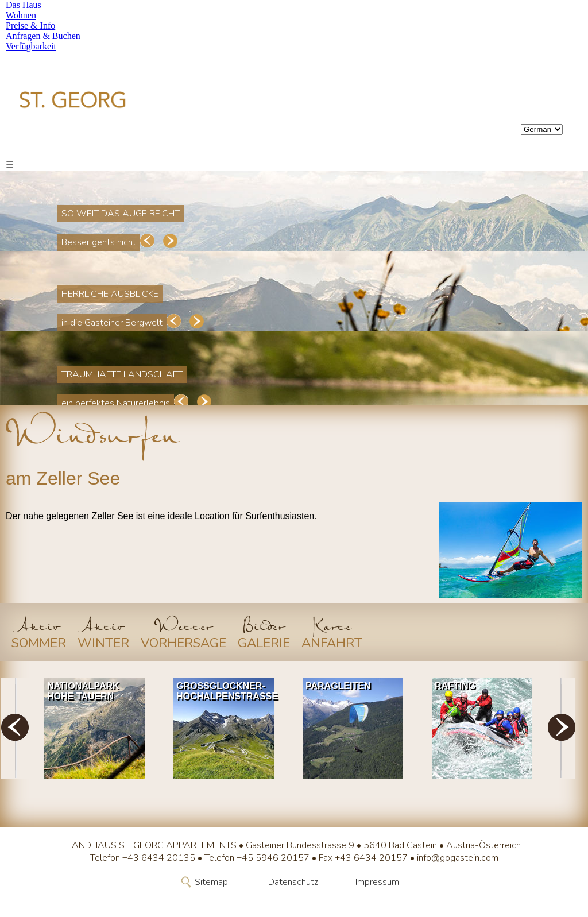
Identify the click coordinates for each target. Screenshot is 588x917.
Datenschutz (293, 882)
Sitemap (211, 882)
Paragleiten (338, 686)
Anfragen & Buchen (43, 36)
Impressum (377, 882)
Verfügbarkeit (31, 46)
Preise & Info (30, 26)
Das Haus (24, 5)
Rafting (455, 686)
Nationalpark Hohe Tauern (83, 691)
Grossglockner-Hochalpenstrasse (227, 691)
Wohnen (21, 15)
